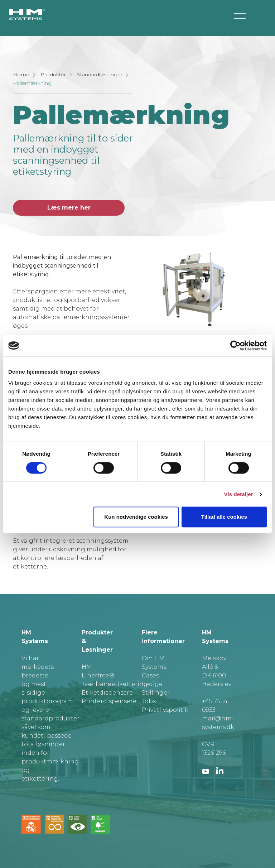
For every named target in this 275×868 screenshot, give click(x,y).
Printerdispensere (109, 701)
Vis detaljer (239, 494)
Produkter (53, 75)
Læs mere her (69, 208)
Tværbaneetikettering (115, 684)
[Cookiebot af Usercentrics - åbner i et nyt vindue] (235, 346)
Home (21, 75)
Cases (150, 675)
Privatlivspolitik (165, 710)
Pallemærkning (32, 83)
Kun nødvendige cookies (136, 517)
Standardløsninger (100, 75)
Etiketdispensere (107, 693)
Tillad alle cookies (224, 517)
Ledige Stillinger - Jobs (158, 693)
